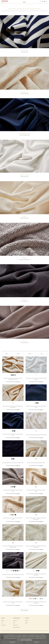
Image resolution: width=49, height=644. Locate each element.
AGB (14, 623)
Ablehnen (37, 642)
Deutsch (27, 621)
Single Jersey (24, 175)
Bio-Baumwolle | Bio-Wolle (25, 260)
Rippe (25, 299)
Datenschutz (16, 625)
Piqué (25, 216)
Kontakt (3, 621)
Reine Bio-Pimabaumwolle (24, 135)
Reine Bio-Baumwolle (24, 94)
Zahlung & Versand (17, 627)
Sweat (25, 341)
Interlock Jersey (24, 133)
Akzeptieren (12, 642)
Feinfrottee (24, 92)
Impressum (15, 621)
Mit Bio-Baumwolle (25, 52)
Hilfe (2, 623)
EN (46, 1)
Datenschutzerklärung (26, 640)
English (26, 623)
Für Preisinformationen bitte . (13, 382)
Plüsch (25, 258)
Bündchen (24, 50)
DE (44, 1)
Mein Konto (3, 625)
